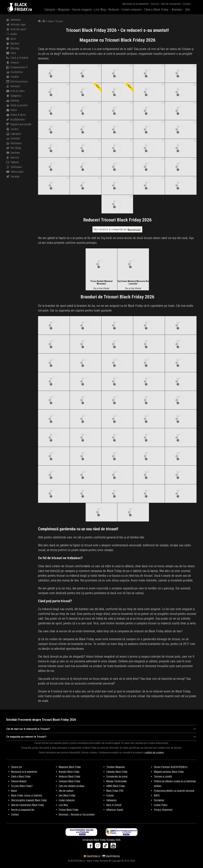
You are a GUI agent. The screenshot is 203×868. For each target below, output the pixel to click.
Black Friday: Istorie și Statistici (27, 795)
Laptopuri (14, 134)
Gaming (13, 101)
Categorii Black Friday (69, 781)
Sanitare (13, 153)
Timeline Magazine (116, 767)
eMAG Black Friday (116, 786)
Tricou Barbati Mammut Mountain (101, 282)
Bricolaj (13, 48)
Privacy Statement (163, 810)
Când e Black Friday (156, 9)
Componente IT (17, 67)
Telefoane (14, 167)
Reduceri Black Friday (69, 776)
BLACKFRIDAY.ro (23, 7)
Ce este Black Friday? (22, 786)
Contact (187, 4)
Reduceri (114, 9)
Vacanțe (13, 177)
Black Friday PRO (115, 791)
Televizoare (15, 172)
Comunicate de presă (117, 776)
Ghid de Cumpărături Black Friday (28, 805)
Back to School (114, 805)
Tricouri (59, 21)
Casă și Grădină (17, 58)
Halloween (111, 800)
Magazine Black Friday (70, 767)
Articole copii (16, 25)
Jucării (12, 129)
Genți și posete (17, 105)
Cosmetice (15, 72)
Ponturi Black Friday (69, 810)
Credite (13, 77)
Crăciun (110, 795)
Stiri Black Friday (67, 795)
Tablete (13, 162)
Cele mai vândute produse (72, 786)
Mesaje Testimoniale (116, 781)
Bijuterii (13, 44)
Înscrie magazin (82, 9)
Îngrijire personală (19, 124)
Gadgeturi (14, 96)
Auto (11, 39)
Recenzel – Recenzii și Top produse (77, 814)
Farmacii (13, 86)
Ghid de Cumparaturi (171, 4)
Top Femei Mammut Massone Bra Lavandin (133, 282)
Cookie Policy (161, 805)
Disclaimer (159, 800)
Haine (12, 110)
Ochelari (13, 139)
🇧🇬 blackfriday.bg (111, 856)
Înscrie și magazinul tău (23, 810)
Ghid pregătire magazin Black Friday (29, 800)
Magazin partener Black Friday (169, 772)
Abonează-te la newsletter (136, 4)
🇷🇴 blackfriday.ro (92, 856)
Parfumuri (14, 143)
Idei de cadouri (66, 791)
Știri (188, 9)
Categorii (50, 9)
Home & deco (16, 115)
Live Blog (100, 9)
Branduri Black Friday (69, 772)
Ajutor (14, 791)
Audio (12, 34)
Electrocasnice (17, 82)
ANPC (157, 795)
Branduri (177, 9)
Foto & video (15, 91)
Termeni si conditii (163, 776)
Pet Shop (14, 148)
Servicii (13, 158)
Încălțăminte (16, 120)
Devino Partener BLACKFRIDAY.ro (171, 767)
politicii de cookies (155, 753)
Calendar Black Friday (117, 772)
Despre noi (16, 767)
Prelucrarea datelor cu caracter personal (174, 791)
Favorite (155, 4)
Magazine (64, 9)
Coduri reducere (132, 9)
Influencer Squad (115, 810)
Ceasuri (13, 63)
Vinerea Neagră (19, 781)
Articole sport (16, 29)
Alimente (13, 20)
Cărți (11, 53)
